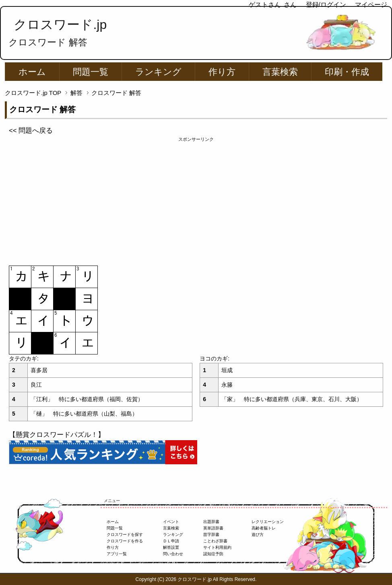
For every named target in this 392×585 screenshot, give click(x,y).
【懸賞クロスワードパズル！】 (57, 435)
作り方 (222, 72)
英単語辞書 (213, 528)
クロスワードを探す (125, 535)
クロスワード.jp (60, 25)
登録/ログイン (326, 5)
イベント (171, 522)
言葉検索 (280, 72)
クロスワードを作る (125, 541)
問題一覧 (91, 72)
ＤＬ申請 (171, 541)
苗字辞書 (211, 535)
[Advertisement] (196, 199)
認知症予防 (213, 554)
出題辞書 (211, 522)
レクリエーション (268, 522)
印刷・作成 (347, 72)
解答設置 (171, 547)
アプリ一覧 (117, 554)
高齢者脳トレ (264, 528)
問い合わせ (173, 554)
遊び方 (258, 535)
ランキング (158, 72)
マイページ (371, 5)
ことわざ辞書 (215, 541)
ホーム (32, 72)
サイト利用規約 (217, 547)
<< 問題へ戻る (31, 131)
